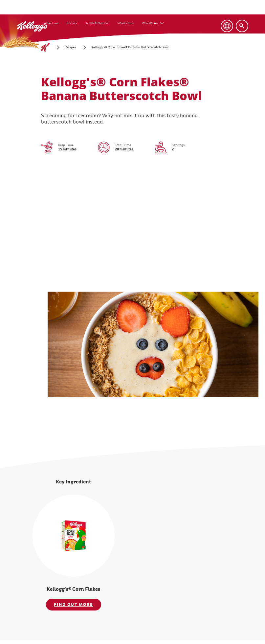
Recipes (72, 23)
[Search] (242, 26)
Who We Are (150, 23)
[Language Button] (227, 26)
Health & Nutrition (97, 23)
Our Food (52, 23)
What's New (126, 23)
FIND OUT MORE (73, 605)
